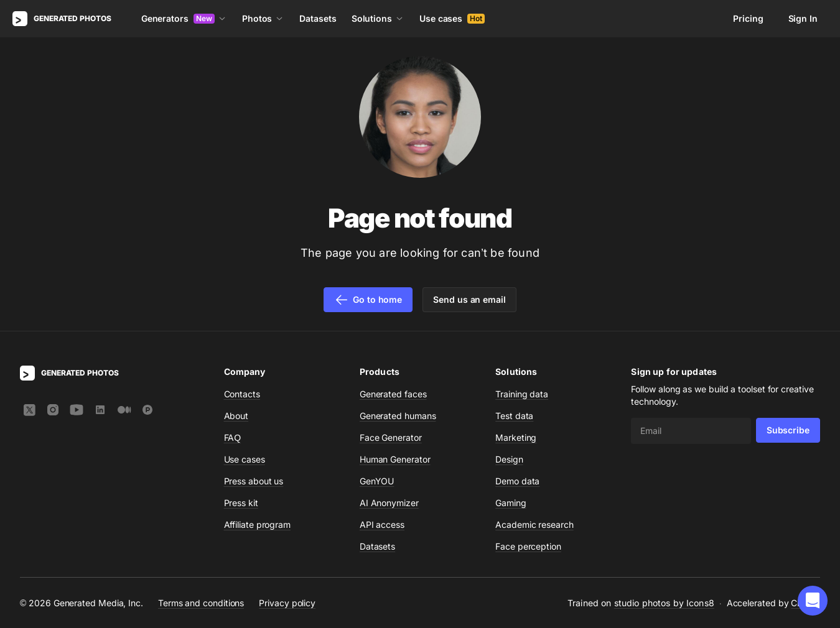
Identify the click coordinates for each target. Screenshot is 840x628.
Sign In (803, 18)
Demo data (517, 481)
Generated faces (393, 394)
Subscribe (788, 430)
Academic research (534, 524)
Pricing (748, 18)
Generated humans (398, 416)
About (236, 416)
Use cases (452, 18)
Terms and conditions (201, 603)
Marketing (516, 437)
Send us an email (469, 299)
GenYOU (377, 481)
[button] (813, 601)
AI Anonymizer (389, 503)
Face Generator (391, 437)
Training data (522, 394)
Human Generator (395, 459)
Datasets (318, 18)
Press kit (241, 503)
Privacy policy (287, 603)
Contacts (242, 394)
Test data (514, 416)
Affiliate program (258, 524)
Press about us (254, 481)
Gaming (511, 503)
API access (382, 524)
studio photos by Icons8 (664, 603)
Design (509, 459)
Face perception (528, 546)
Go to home (368, 300)
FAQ (233, 437)
